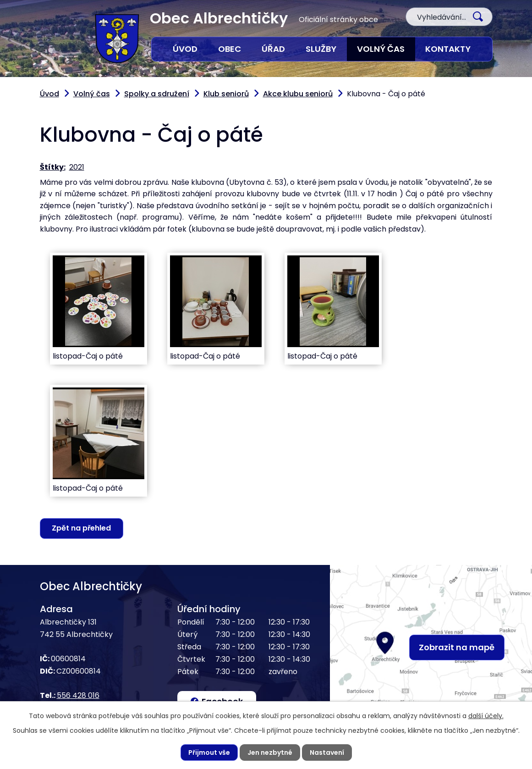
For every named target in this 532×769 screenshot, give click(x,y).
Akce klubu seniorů (298, 94)
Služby (321, 49)
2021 (77, 167)
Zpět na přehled (81, 528)
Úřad (273, 49)
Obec (230, 49)
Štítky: (53, 167)
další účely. (486, 716)
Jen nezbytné (270, 752)
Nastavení (327, 752)
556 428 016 (78, 695)
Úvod (185, 49)
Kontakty (448, 49)
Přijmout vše (209, 752)
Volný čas (381, 49)
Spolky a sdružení (157, 94)
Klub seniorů (226, 94)
